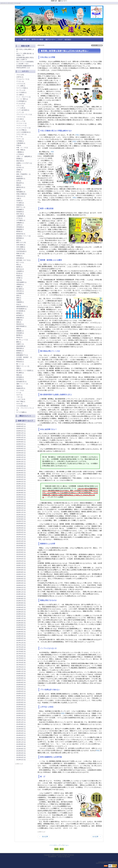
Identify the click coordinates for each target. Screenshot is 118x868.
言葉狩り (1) (20, 344)
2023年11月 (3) (21, 486)
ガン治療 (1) (20, 95)
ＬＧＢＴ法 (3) (21, 399)
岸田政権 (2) (20, 227)
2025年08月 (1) (21, 442)
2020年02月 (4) (21, 585)
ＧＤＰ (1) (19, 395)
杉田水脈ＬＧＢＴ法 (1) (23, 260)
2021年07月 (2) (21, 548)
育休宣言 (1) (20, 324)
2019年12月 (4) (21, 590)
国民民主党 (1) (21, 187)
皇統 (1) (19, 298)
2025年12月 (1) (21, 433)
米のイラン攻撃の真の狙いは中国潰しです (25, 54)
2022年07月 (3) (21, 521)
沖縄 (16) (19, 280)
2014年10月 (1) (21, 722)
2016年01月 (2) (21, 693)
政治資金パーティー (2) (23, 236)
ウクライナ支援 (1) (22, 88)
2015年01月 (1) (21, 716)
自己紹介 (68, 40)
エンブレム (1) (21, 90)
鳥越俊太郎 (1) (21, 388)
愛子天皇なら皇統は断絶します (25, 50)
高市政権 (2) (20, 377)
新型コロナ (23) (21, 242)
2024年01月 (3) (21, 482)
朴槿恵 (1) (19, 256)
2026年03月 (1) (21, 426)
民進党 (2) (19, 276)
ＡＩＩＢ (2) (20, 390)
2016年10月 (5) (21, 674)
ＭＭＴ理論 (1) (21, 401)
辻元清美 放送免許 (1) (24, 357)
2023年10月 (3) (21, 488)
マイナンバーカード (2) (23, 128)
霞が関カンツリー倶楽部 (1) (25, 371)
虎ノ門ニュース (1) (22, 340)
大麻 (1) (19, 198)
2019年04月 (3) (21, 607)
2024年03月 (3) (21, 477)
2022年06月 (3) (21, 523)
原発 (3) (19, 172)
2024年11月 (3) (21, 459)
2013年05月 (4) (21, 751)
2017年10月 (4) (21, 647)
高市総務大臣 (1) (21, 382)
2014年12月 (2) (21, 718)
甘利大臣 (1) (20, 291)
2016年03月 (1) (21, 689)
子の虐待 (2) (20, 203)
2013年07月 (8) (21, 746)
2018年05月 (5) (21, 632)
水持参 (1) (19, 278)
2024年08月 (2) (21, 466)
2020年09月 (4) (21, 570)
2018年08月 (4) (21, 625)
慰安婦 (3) (19, 231)
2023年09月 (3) (21, 490)
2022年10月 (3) (21, 515)
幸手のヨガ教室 (37, 40)
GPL (113, 863)
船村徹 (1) (19, 335)
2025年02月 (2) (21, 455)
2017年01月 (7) (21, 667)
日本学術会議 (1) (21, 251)
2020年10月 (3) (21, 568)
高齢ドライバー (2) (22, 384)
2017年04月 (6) (21, 660)
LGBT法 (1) (20, 77)
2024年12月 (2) (21, 457)
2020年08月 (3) (21, 572)
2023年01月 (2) (21, 508)
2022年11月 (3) (21, 512)
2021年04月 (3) (21, 554)
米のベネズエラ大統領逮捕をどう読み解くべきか (25, 63)
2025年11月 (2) (21, 435)
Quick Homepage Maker (110, 862)
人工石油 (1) (20, 154)
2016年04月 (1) (21, 687)
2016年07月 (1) (21, 680)
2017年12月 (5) (21, 643)
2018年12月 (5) (21, 616)
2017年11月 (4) (21, 645)
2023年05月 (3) (21, 499)
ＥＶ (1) (19, 393)
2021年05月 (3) (21, 552)
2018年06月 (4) (21, 629)
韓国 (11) (19, 375)
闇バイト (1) (20, 364)
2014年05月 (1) (21, 729)
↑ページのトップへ (55, 845)
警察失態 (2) (20, 348)
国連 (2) (19, 190)
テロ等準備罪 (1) (21, 101)
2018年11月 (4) (21, 618)
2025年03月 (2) (21, 453)
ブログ (60, 40)
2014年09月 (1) (21, 724)
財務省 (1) (19, 353)
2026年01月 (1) (21, 431)
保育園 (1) (19, 159)
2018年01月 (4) (21, 640)
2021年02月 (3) (21, 559)
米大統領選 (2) (21, 311)
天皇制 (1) (19, 201)
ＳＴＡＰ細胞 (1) (21, 412)
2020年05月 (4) (21, 579)
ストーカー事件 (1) (22, 99)
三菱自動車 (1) (21, 143)
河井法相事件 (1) (21, 282)
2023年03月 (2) (21, 504)
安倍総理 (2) (20, 212)
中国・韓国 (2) (21, 150)
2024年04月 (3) (21, 475)
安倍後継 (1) (20, 209)
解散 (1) (19, 342)
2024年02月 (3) (21, 479)
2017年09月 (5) (21, 649)
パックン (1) (20, 112)
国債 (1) (19, 185)
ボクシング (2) (21, 121)
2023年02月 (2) (21, 506)
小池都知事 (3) (21, 216)
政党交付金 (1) (21, 234)
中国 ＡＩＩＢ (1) (22, 148)
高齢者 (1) (19, 386)
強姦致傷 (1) (20, 229)
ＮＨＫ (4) (19, 404)
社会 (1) (19, 304)
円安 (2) (19, 165)
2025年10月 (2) (21, 437)
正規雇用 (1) (20, 271)
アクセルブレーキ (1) (23, 79)
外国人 (43, 131)
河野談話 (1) (20, 284)
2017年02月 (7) (21, 665)
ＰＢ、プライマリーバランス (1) (25, 409)
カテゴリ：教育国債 (97, 45)
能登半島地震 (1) (21, 326)
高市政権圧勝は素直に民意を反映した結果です (25, 58)
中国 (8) (19, 145)
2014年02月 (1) (21, 735)
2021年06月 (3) (21, 550)
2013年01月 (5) (21, 760)
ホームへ (66, 845)
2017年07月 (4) (21, 654)
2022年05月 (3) (21, 526)
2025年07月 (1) (21, 444)
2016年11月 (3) (21, 671)
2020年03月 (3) (21, 583)
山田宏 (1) (19, 225)
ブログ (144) (20, 75)
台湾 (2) (19, 181)
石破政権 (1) (20, 302)
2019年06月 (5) (21, 603)
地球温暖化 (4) (21, 192)
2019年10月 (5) (21, 594)
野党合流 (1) (20, 362)
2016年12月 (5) (21, 669)
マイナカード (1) (21, 123)
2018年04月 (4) (21, 634)
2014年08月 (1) (21, 727)
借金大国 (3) (20, 161)
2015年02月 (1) (21, 713)
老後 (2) (19, 322)
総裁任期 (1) (20, 318)
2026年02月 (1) (21, 429)
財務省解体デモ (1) (22, 355)
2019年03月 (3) (21, 610)
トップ (18, 40)
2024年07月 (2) (21, 468)
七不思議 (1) (20, 141)
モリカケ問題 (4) (21, 130)
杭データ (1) (20, 262)
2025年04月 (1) (21, 451)
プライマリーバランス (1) (24, 114)
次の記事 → (97, 837)
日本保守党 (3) (21, 249)
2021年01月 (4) (21, 561)
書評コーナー (50, 40)
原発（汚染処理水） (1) (23, 174)
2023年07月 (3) (21, 495)
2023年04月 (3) (21, 501)
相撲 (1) (19, 300)
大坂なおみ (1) (21, 196)
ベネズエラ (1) (21, 117)
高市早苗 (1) (20, 379)
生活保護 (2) (20, 293)
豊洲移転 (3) (20, 351)
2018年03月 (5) (21, 636)
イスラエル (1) (21, 84)
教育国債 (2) (20, 238)
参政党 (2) (19, 176)
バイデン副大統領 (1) (23, 110)
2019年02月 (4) (21, 612)
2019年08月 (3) (21, 599)
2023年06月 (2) (21, 497)
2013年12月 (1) (21, 740)
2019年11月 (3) (21, 592)
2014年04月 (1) (21, 731)
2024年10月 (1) (21, 462)
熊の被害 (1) (20, 289)
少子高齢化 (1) (21, 220)
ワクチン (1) (20, 139)
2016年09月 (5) (21, 676)
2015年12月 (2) (21, 696)
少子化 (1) (19, 218)
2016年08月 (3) (21, 678)
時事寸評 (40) (20, 254)
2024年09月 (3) (21, 464)
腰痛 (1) (19, 329)
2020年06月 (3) (21, 576)
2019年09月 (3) (21, 596)
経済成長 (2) (20, 315)
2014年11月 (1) (21, 720)
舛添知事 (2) (20, 333)
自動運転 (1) (20, 331)
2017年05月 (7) (21, 658)
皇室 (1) (19, 295)
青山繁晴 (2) (20, 373)
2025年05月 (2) (21, 448)
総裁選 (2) (19, 320)
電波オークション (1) (23, 366)
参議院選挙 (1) (21, 179)
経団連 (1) (19, 313)
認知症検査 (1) (21, 346)
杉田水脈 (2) (20, 258)
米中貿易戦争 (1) (21, 309)
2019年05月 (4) (21, 605)
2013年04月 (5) (21, 753)
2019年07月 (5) (21, 601)
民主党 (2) (19, 273)
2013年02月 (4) (21, 757)
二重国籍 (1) (20, 152)
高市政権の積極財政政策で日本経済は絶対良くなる (25, 67)
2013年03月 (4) (21, 755)
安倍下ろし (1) (21, 207)
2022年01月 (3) (21, 534)
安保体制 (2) (20, 205)
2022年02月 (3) (21, 532)
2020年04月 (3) (21, 581)
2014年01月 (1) (21, 738)
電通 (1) (19, 368)
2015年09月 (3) (21, 702)
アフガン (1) (20, 81)
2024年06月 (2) (21, 471)
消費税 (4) (19, 287)
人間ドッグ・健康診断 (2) (24, 156)
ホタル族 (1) (20, 119)
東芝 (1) (19, 265)
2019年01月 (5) (21, 614)
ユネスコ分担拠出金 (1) (23, 132)
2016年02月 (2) (21, 691)
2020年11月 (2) (21, 565)
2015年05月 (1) (21, 709)
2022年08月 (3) (21, 519)
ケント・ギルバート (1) (23, 97)
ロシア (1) (19, 137)
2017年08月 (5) (21, 651)
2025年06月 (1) (21, 446)
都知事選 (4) (20, 359)
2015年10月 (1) (21, 700)
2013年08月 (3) (21, 744)
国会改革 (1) (20, 183)
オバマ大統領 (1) (21, 92)
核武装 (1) (19, 267)
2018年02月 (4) (21, 638)
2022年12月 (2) (21, 510)
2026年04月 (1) (21, 424)
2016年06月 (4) (21, 682)
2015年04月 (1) (21, 711)
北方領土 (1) (20, 167)
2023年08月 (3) (21, 493)
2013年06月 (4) (21, 749)
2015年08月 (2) (21, 704)
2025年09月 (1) (21, 440)
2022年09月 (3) (21, 517)
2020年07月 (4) (21, 574)
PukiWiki (103, 863)
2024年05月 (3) (21, 473)
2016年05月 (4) (21, 685)
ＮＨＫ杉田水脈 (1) (22, 406)
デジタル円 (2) (21, 103)
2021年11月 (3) (21, 539)
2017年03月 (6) (21, 663)
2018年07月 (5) (21, 627)
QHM (116, 863)
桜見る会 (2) (20, 269)
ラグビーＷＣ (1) (21, 134)
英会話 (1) (19, 337)
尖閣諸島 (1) (20, 223)
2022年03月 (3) (21, 530)
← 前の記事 (44, 837)
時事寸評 (26, 40)
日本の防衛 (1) (21, 245)
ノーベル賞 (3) (21, 108)
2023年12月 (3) (21, 484)
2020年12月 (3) (21, 563)
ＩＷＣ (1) (19, 397)
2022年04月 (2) (21, 528)
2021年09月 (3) (21, 543)
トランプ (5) (20, 106)
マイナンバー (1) (21, 125)
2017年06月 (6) (21, 656)
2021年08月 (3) (21, 546)
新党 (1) (19, 240)
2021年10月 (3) (21, 541)
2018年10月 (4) (21, 621)
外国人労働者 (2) (21, 194)
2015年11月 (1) (21, 698)
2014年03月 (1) (21, 733)
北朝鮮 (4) (19, 170)
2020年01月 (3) (21, 588)
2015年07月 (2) (21, 707)
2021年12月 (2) (21, 537)
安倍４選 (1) (20, 214)
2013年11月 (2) (21, 742)
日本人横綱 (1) (21, 247)
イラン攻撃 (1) (21, 86)
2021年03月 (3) (21, 557)
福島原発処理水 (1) (22, 307)
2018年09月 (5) (21, 623)
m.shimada (58, 855)
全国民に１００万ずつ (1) (24, 163)
